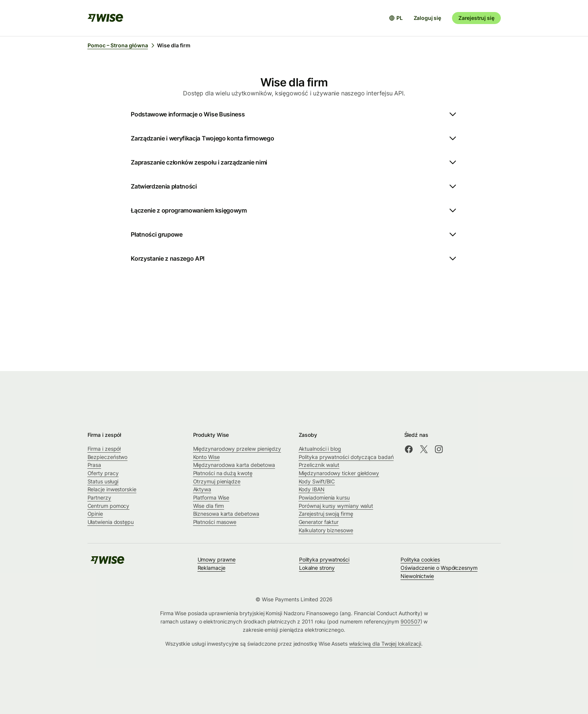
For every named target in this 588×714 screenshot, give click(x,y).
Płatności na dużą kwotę (223, 473)
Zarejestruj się (476, 18)
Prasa (94, 465)
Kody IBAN (312, 489)
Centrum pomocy (109, 506)
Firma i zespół (104, 449)
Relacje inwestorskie (112, 489)
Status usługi (103, 481)
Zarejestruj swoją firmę (326, 514)
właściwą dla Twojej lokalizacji (385, 644)
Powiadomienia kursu (324, 497)
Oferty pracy (103, 473)
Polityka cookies (420, 559)
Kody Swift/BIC (317, 481)
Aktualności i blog (320, 449)
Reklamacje (212, 568)
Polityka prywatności (324, 559)
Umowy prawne (217, 559)
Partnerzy (99, 497)
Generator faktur (319, 522)
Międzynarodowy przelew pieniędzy (237, 449)
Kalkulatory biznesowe (326, 530)
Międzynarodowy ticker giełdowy (339, 473)
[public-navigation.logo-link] (107, 562)
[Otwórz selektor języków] (396, 18)
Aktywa (202, 489)
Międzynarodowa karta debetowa (234, 465)
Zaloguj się (427, 18)
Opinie (95, 514)
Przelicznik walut (319, 465)
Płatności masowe (215, 522)
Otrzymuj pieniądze (217, 481)
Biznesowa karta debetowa (226, 514)
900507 (410, 621)
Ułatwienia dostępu (111, 522)
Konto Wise (206, 457)
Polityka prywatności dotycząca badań (346, 457)
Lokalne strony (317, 568)
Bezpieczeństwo (108, 457)
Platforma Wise (211, 497)
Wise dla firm (209, 506)
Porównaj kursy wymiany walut (336, 506)
